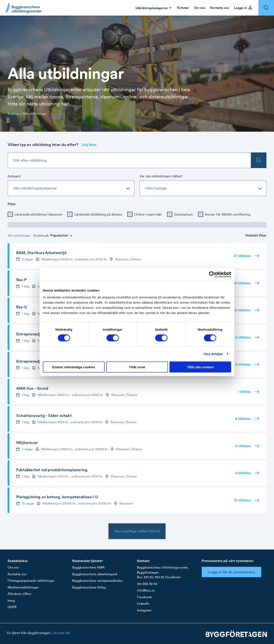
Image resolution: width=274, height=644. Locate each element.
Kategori (14, 176)
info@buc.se (146, 590)
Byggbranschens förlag (89, 587)
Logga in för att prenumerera (231, 572)
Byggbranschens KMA (89, 567)
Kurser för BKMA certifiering (228, 214)
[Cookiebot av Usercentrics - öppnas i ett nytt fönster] (212, 275)
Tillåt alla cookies (200, 367)
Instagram (144, 610)
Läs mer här (61, 633)
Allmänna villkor (19, 594)
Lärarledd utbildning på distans (98, 214)
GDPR (12, 607)
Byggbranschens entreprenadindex (98, 581)
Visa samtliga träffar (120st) (137, 531)
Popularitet (61, 235)
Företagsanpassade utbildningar (31, 581)
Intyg (11, 600)
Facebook (144, 597)
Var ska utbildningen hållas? (161, 176)
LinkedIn (143, 603)
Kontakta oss (17, 574)
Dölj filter (89, 145)
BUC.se (13, 114)
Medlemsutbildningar (23, 587)
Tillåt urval (137, 367)
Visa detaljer (213, 354)
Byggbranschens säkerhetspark (95, 574)
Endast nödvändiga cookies (74, 367)
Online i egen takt (148, 214)
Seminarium (183, 214)
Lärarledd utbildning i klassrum (38, 214)
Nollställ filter (256, 235)
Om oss (13, 567)
